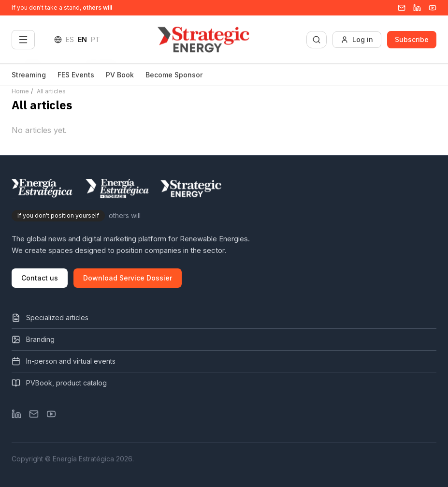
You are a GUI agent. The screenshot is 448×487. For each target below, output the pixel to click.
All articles (51, 91)
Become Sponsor (174, 75)
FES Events (76, 75)
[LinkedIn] (16, 414)
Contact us (40, 278)
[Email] (402, 8)
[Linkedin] (417, 8)
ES (70, 39)
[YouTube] (433, 8)
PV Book (120, 75)
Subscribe (412, 39)
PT (95, 39)
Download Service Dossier (128, 278)
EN (82, 39)
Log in (357, 39)
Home (20, 91)
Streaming (29, 75)
